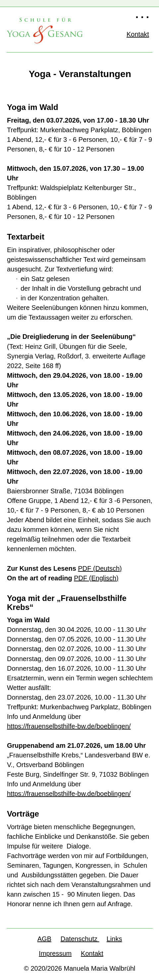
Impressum (55, 953)
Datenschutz (80, 939)
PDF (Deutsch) (100, 568)
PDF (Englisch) (96, 578)
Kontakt (92, 953)
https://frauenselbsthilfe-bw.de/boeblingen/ (69, 726)
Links (114, 939)
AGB (44, 939)
